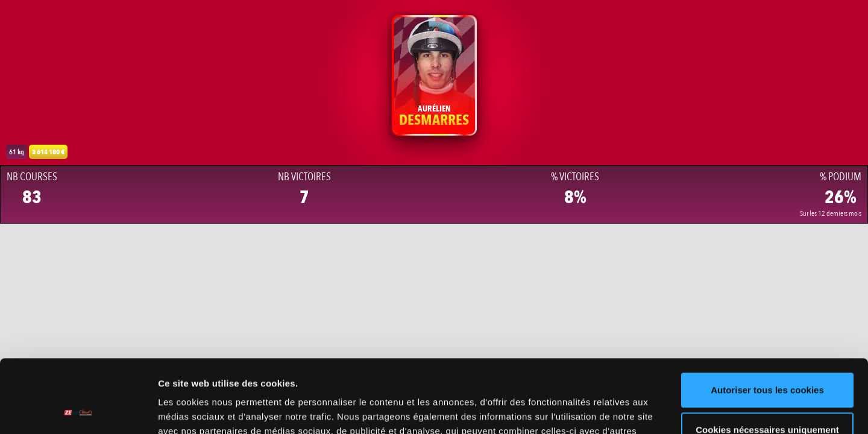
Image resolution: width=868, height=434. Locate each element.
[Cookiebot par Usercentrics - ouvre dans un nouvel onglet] (78, 410)
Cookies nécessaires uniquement (767, 361)
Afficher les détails (199, 410)
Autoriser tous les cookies (767, 322)
